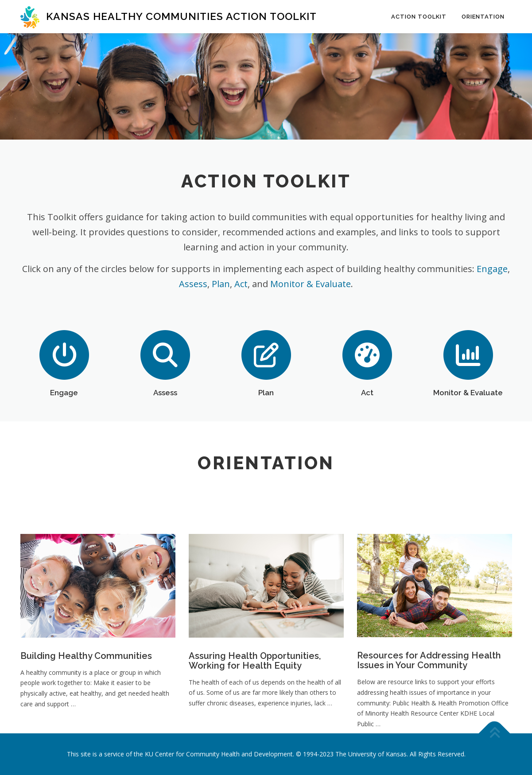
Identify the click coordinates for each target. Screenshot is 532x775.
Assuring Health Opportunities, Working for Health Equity (255, 719)
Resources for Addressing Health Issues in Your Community (429, 718)
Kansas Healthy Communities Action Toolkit (181, 16)
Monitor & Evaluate (311, 284)
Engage (492, 269)
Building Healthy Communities (86, 714)
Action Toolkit (419, 17)
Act (241, 284)
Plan (221, 284)
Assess (193, 284)
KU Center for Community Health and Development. (219, 754)
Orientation (483, 17)
